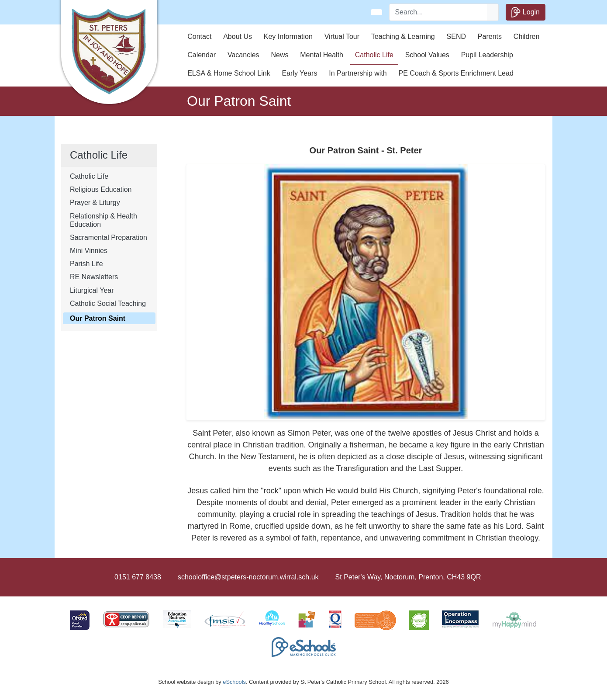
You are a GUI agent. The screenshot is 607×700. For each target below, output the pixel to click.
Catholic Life (89, 176)
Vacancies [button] (243, 55)
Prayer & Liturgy (95, 203)
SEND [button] (456, 36)
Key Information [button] (288, 36)
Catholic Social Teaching (108, 303)
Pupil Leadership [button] (487, 55)
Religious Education (101, 189)
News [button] (279, 55)
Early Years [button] (299, 73)
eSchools (234, 682)
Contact (199, 36)
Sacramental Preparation (109, 237)
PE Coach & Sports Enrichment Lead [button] (456, 73)
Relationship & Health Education (103, 220)
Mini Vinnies (89, 251)
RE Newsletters (94, 277)
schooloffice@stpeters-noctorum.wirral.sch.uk (248, 577)
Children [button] (527, 36)
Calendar (202, 55)
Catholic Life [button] (374, 55)
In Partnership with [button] (358, 73)
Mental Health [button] (322, 55)
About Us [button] (238, 36)
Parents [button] (490, 36)
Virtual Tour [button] (342, 36)
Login (526, 12)
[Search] (438, 12)
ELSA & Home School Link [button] (229, 73)
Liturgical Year (92, 290)
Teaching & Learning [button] (403, 36)
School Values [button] (427, 55)
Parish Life (86, 264)
